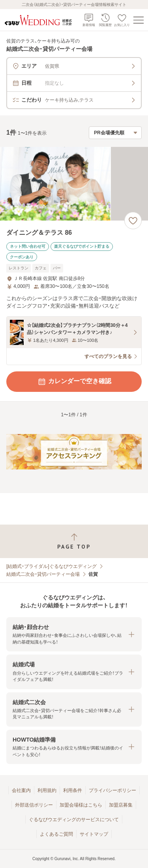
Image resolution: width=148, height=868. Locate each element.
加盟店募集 (121, 805)
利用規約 (47, 790)
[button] (74, 634)
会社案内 (21, 790)
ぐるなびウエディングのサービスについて (74, 820)
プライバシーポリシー (112, 790)
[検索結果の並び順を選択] (115, 133)
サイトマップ (94, 834)
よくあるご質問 (56, 834)
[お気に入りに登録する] (133, 221)
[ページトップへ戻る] (74, 541)
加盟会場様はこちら (81, 805)
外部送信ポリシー (34, 805)
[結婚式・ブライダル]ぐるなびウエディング (52, 566)
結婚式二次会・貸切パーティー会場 (43, 574)
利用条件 (73, 790)
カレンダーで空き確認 (74, 382)
